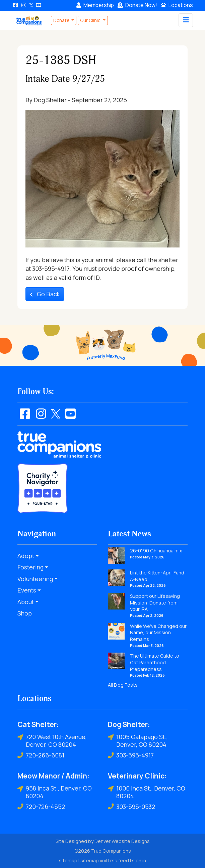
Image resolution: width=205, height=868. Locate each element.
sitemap (68, 860)
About (26, 602)
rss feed (120, 860)
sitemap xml (94, 860)
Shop (25, 613)
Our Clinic (91, 20)
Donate (137, 5)
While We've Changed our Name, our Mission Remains (158, 633)
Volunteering (35, 579)
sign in (139, 860)
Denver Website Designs (122, 841)
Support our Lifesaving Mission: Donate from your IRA (155, 602)
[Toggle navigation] (186, 20)
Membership (95, 5)
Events (27, 590)
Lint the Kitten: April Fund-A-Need (158, 576)
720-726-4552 (41, 807)
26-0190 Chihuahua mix (156, 551)
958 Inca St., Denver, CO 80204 (55, 792)
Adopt (26, 556)
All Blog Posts (123, 685)
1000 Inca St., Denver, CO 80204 (147, 792)
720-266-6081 (41, 755)
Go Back (45, 294)
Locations (177, 5)
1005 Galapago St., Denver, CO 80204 (138, 741)
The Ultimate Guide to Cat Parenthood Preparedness (155, 662)
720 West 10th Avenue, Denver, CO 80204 (52, 741)
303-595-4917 (131, 755)
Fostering (30, 567)
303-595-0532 (131, 807)
